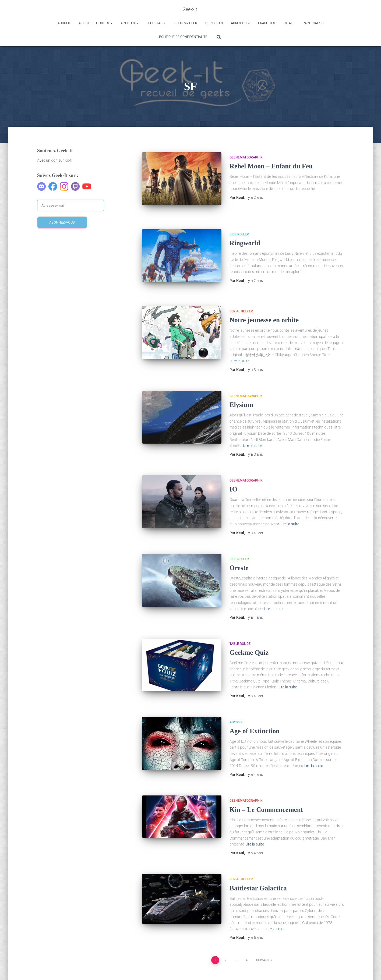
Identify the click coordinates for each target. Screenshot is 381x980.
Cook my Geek (186, 23)
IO (233, 479)
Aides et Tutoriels (96, 23)
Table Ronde (240, 633)
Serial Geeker (241, 300)
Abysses (236, 712)
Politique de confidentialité (183, 37)
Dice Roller (239, 228)
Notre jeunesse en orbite (264, 309)
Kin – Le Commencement (266, 799)
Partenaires (313, 23)
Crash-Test (267, 23)
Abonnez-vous (62, 222)
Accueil (64, 23)
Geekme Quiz (249, 642)
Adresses (240, 23)
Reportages (156, 23)
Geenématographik (246, 157)
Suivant (263, 949)
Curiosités (214, 23)
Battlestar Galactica (258, 877)
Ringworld (245, 237)
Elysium (241, 394)
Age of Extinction (255, 720)
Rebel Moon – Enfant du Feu (271, 166)
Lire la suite (240, 350)
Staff (290, 23)
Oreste (239, 557)
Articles (129, 23)
